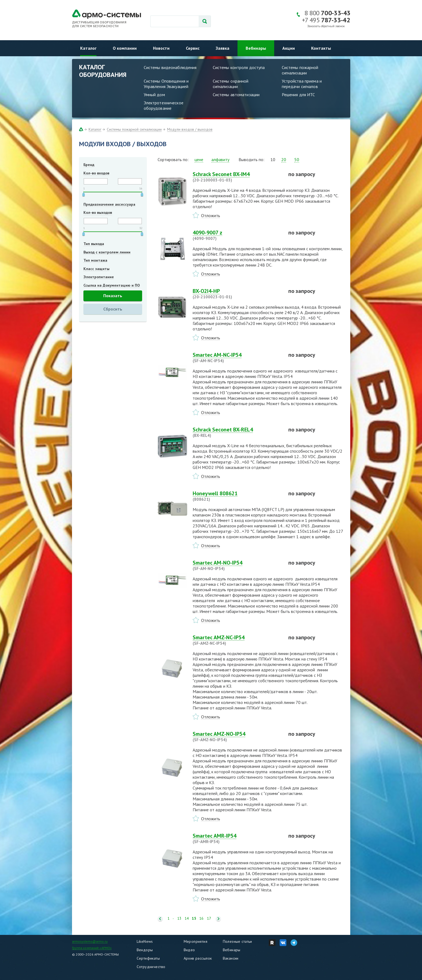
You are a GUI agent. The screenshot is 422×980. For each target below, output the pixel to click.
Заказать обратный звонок (326, 26)
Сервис (193, 48)
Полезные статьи (237, 941)
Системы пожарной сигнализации (300, 70)
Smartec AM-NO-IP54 (237, 565)
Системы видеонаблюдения (170, 67)
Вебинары (256, 48)
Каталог (88, 48)
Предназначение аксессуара (109, 204)
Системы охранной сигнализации (231, 84)
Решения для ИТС (298, 95)
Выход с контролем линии (107, 252)
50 (297, 159)
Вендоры (145, 950)
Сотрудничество (151, 967)
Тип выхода (94, 244)
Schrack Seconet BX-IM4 (237, 177)
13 (179, 918)
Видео (189, 950)
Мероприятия (196, 941)
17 (209, 918)
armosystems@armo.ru (90, 941)
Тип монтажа (95, 260)
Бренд (89, 165)
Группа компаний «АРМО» (92, 948)
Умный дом (154, 95)
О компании (125, 48)
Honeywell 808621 (237, 496)
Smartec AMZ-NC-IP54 (237, 640)
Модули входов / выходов (190, 129)
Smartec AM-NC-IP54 (237, 358)
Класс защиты (96, 269)
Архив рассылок (198, 958)
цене (199, 159)
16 (201, 918)
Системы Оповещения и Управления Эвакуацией (166, 84)
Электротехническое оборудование (164, 105)
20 (284, 159)
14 (187, 918)
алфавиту (220, 159)
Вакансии (231, 958)
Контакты (321, 48)
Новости (161, 48)
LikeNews (145, 941)
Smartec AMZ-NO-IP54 (237, 737)
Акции (289, 48)
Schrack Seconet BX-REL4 (237, 432)
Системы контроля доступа (239, 67)
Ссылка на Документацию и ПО (112, 285)
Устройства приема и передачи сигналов (302, 84)
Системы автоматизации (236, 95)
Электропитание (99, 277)
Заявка (223, 48)
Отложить (211, 215)
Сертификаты (148, 958)
